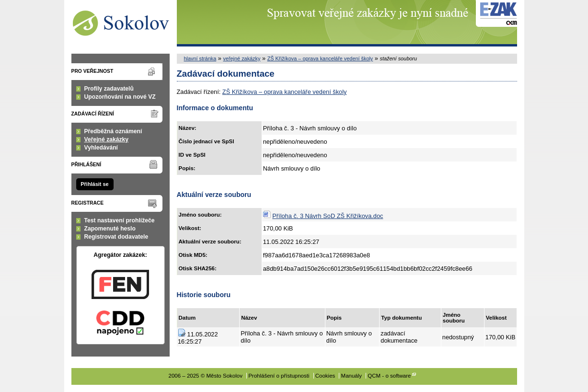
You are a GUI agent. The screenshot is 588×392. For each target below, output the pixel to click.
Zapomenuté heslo (110, 229)
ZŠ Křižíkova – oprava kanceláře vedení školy (320, 58)
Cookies (325, 376)
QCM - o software (389, 376)
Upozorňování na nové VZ (120, 97)
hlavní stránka (200, 58)
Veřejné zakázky (107, 139)
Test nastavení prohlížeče (120, 220)
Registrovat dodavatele (116, 237)
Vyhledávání (101, 148)
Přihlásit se (94, 184)
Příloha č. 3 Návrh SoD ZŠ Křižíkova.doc (328, 216)
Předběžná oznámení (113, 131)
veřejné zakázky (242, 58)
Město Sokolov (121, 23)
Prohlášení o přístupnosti (279, 376)
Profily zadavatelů (109, 89)
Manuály (352, 376)
